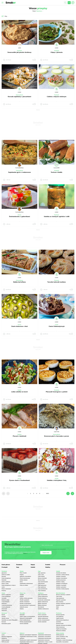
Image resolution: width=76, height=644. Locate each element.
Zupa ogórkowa (42, 587)
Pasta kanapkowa (6, 578)
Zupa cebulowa (42, 591)
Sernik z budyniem (6, 595)
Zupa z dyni (41, 575)
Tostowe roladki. (57, 172)
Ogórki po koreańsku (61, 629)
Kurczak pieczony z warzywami (28, 605)
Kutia (57, 607)
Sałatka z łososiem (61, 576)
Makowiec (4, 604)
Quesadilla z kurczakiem (62, 642)
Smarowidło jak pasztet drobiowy (19, 52)
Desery (19, 215)
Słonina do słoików (61, 631)
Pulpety (22, 575)
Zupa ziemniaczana (43, 582)
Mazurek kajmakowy (43, 616)
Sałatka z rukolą (60, 582)
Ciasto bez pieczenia (7, 605)
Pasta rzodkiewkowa (25, 620)
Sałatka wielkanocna (43, 609)
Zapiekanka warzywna (44, 640)
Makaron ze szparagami (26, 618)
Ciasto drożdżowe (6, 596)
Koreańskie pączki (6, 624)
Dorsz (21, 582)
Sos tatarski (41, 607)
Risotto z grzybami (24, 600)
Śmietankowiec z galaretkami (19, 216)
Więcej (25, 553)
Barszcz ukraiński (42, 578)
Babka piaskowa (42, 605)
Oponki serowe (5, 618)
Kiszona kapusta (60, 615)
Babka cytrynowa (42, 604)
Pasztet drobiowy (42, 598)
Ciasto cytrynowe (6, 607)
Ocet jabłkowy (60, 616)
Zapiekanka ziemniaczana (45, 638)
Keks (57, 609)
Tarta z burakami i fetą (62, 637)
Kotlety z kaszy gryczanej (26, 598)
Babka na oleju (5, 600)
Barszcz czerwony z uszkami (63, 595)
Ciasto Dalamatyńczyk (57, 326)
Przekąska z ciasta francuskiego (64, 640)
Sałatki (19, 390)
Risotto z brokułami (25, 602)
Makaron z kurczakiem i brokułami (28, 635)
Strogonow (4, 638)
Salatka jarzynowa (61, 580)
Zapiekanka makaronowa (26, 584)
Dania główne (19, 95)
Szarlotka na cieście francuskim (9, 620)
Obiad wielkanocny (43, 596)
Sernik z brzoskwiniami (26, 622)
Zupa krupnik (41, 576)
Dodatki (48, 565)
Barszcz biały (41, 580)
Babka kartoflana (19, 282)
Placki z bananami (6, 589)
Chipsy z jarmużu (57, 52)
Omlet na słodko (6, 575)
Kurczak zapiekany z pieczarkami (19, 97)
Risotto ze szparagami (25, 604)
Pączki (3, 615)
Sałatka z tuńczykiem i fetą (57, 480)
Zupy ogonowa (42, 573)
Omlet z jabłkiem (6, 582)
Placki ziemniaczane (25, 578)
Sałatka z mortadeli (61, 585)
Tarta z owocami (42, 615)
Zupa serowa (41, 584)
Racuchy (4, 576)
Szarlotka (4, 598)
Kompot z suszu (60, 605)
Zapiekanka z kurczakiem (44, 637)
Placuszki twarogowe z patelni (57, 392)
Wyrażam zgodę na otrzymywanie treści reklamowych (53, 549)
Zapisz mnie (46, 553)
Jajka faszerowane (43, 595)
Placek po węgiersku (7, 637)
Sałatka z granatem (61, 587)
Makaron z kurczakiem (25, 576)
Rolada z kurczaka (61, 638)
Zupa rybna (59, 596)
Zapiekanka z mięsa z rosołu (45, 642)
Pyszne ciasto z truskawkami (19, 480)
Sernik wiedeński (24, 624)
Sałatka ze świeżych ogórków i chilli (57, 216)
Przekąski (19, 51)
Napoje (33, 565)
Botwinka (22, 615)
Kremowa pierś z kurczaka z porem (57, 436)
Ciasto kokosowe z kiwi (19, 326)
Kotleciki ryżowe (24, 607)
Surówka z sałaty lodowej (63, 575)
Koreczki (4, 622)
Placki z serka (5, 584)
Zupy (18, 567)
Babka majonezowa (43, 618)
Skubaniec (4, 611)
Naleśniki (4, 580)
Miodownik (4, 609)
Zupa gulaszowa (42, 585)
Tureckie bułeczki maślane (57, 282)
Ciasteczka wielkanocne (44, 600)
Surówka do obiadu (61, 573)
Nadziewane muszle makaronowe (28, 640)
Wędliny (19, 434)
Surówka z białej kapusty (63, 589)
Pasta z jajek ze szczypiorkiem (27, 616)
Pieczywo (57, 280)
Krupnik (22, 596)
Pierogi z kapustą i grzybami (63, 604)
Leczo (3, 635)
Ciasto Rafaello (5, 602)
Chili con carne (5, 642)
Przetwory (57, 215)
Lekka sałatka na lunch (19, 392)
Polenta (22, 609)
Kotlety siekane (24, 580)
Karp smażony (60, 602)
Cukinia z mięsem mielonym (57, 97)
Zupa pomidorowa (43, 589)
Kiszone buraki (60, 624)
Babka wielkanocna (43, 602)
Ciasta (57, 325)
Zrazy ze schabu (24, 585)
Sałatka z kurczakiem (62, 578)
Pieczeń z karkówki (19, 436)
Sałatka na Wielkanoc (62, 584)
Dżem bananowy (60, 627)
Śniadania (57, 390)
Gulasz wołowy (5, 640)
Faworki (4, 616)
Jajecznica (4, 573)
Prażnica (4, 591)
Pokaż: (38, 11)
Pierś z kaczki (23, 573)
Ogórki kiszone (60, 618)
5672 (48, 493)
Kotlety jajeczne (60, 635)
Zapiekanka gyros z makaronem (19, 172)
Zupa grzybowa (60, 598)
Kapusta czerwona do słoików (64, 625)
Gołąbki (22, 595)
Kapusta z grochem (61, 600)
